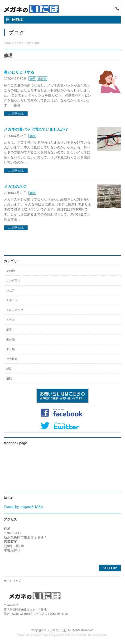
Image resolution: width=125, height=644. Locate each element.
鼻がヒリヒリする (19, 72)
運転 (9, 378)
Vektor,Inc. (85, 635)
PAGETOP (110, 568)
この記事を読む (16, 113)
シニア (10, 291)
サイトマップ (12, 581)
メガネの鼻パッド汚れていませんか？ (36, 129)
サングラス (13, 281)
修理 (32, 79)
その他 (10, 271)
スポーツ (12, 300)
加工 (9, 329)
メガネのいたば (57, 630)
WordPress (41, 635)
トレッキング (15, 310)
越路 (9, 369)
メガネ (10, 320)
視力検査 (12, 359)
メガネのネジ (15, 187)
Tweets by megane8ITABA (23, 507)
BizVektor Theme (63, 635)
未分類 (42, 79)
